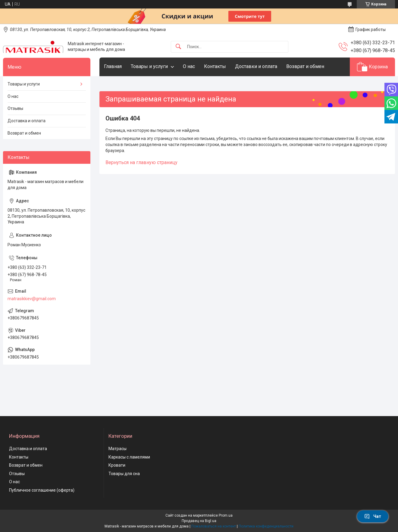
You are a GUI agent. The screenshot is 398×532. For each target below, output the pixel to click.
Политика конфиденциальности (266, 526)
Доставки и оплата (256, 66)
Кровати (117, 465)
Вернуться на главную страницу (141, 162)
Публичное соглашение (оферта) (42, 490)
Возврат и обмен (305, 66)
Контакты (215, 66)
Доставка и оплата (27, 121)
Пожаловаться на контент (214, 526)
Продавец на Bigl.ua (199, 521)
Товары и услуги (149, 66)
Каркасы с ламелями (129, 457)
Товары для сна (124, 474)
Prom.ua (226, 515)
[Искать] (178, 47)
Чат (373, 516)
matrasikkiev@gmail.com (32, 299)
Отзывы (15, 108)
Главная (113, 66)
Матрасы (118, 449)
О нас (189, 66)
